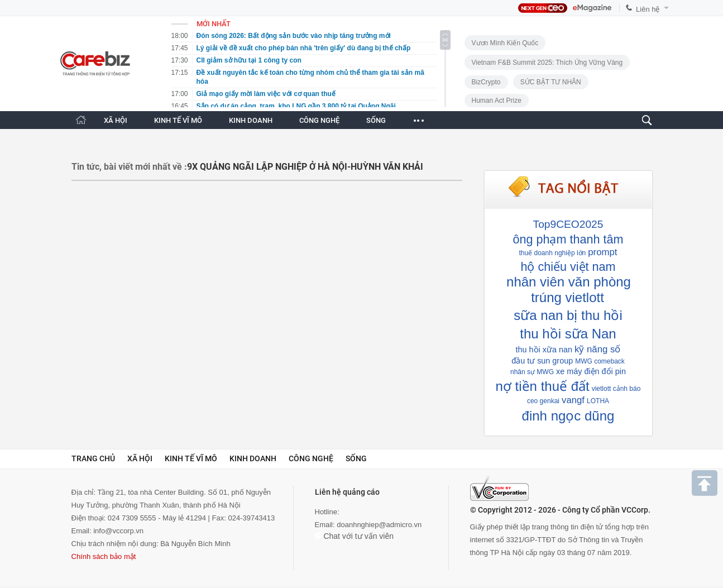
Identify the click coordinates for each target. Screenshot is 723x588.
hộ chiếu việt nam (568, 267)
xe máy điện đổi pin (591, 371)
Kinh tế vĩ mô (191, 458)
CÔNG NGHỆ (319, 120)
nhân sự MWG (532, 372)
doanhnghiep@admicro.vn (379, 525)
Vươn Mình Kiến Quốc (505, 43)
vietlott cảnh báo (616, 389)
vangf (573, 400)
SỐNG (376, 120)
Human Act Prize (497, 101)
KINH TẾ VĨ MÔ (178, 120)
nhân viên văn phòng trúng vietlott (569, 290)
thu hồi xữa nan (544, 350)
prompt (602, 252)
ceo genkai (543, 401)
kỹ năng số (597, 349)
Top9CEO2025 (568, 224)
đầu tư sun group (542, 361)
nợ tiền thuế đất (543, 386)
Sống (356, 458)
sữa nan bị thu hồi (568, 315)
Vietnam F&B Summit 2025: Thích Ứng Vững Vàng (547, 63)
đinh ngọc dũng (568, 416)
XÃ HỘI (116, 120)
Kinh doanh (253, 458)
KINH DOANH (251, 120)
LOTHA (598, 401)
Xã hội (140, 458)
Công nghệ (311, 458)
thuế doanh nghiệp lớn (553, 253)
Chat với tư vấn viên (355, 536)
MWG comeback (600, 361)
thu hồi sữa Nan (568, 334)
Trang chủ (93, 458)
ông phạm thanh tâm (568, 239)
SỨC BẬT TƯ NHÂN (551, 82)
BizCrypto (486, 82)
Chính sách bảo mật (104, 556)
